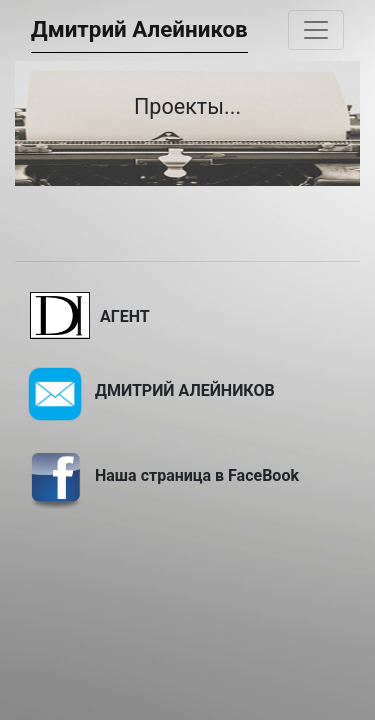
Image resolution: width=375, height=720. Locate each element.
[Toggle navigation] (316, 30)
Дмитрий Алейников (139, 29)
